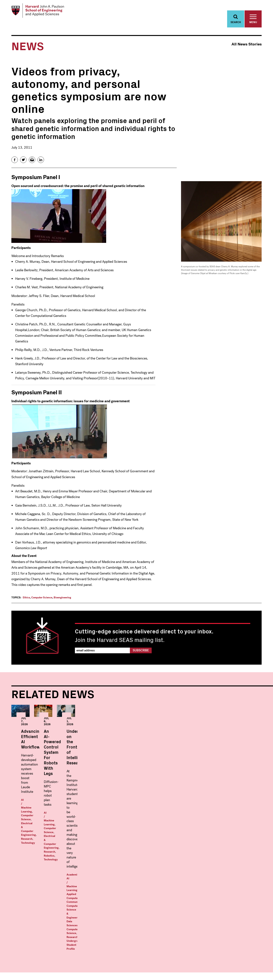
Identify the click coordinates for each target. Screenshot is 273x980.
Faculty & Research (242, 889)
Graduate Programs (105, 889)
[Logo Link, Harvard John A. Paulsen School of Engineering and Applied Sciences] (40, 11)
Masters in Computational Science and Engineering (182, 903)
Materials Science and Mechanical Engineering (45, 944)
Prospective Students (236, 916)
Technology (28, 803)
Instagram (243, 960)
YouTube (251, 960)
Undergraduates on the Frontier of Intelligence (213, 774)
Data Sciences (218, 817)
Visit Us (232, 924)
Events (232, 902)
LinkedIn (259, 960)
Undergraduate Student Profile (223, 821)
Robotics (111, 798)
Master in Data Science (171, 895)
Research (70, 799)
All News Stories (247, 46)
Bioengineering (62, 599)
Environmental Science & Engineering (48, 936)
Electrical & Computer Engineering (42, 799)
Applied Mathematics (36, 899)
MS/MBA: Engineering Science (176, 918)
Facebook (227, 960)
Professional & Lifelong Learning (184, 930)
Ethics (26, 599)
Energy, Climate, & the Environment (47, 924)
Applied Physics (99, 902)
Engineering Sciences (36, 930)
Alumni (232, 930)
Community (215, 813)
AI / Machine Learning (34, 795)
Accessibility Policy (230, 971)
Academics (198, 809)
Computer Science (42, 599)
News (231, 895)
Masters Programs (171, 889)
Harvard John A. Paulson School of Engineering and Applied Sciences (41, 868)
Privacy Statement (253, 971)
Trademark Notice (207, 971)
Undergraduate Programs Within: (45, 891)
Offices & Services (241, 908)
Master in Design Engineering (175, 911)
